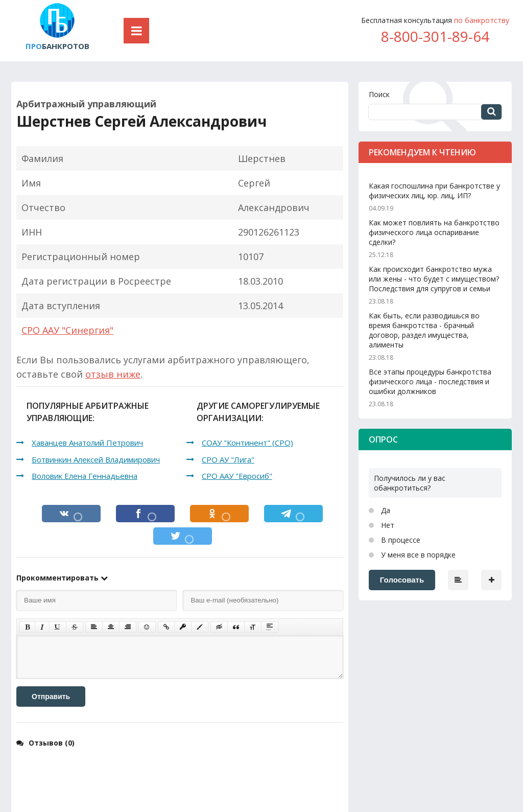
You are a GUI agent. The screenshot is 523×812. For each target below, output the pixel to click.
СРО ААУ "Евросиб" (237, 476)
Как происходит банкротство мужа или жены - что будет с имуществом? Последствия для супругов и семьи (434, 279)
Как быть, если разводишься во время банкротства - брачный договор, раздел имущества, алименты (424, 330)
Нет (387, 525)
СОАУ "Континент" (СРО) (247, 443)
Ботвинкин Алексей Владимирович (96, 459)
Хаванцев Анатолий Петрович (87, 443)
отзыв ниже (113, 374)
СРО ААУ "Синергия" (67, 330)
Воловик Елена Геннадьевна (85, 476)
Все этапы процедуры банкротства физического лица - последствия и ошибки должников (430, 381)
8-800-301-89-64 (435, 36)
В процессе (400, 540)
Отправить (51, 697)
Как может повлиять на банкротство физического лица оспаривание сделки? (434, 232)
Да (385, 510)
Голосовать (402, 580)
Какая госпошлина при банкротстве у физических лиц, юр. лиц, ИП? (434, 191)
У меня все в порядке (417, 555)
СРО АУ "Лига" (228, 459)
